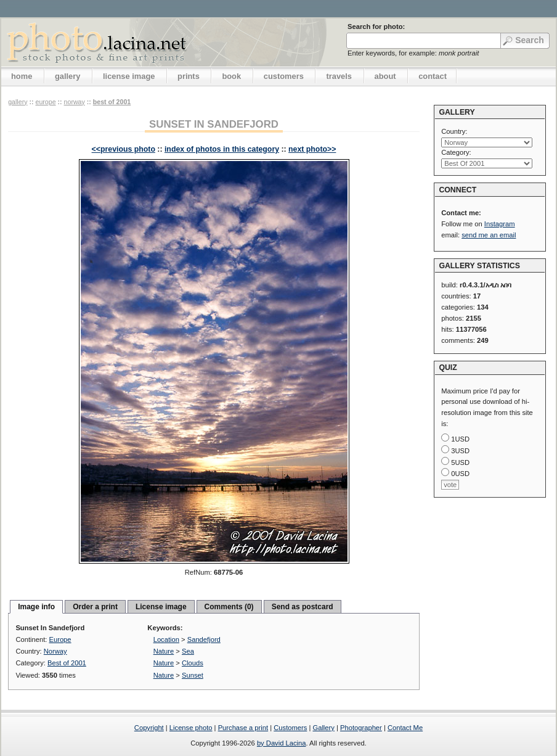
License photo (191, 728)
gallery (68, 76)
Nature (164, 651)
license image (129, 76)
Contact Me (405, 728)
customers (284, 76)
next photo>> (312, 149)
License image (161, 607)
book (231, 76)
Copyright (149, 728)
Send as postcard (303, 607)
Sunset (193, 675)
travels (339, 76)
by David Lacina (282, 743)
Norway (75, 102)
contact (433, 76)
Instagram (500, 224)
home (22, 76)
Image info (36, 607)
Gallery (323, 728)
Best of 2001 (112, 102)
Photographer (361, 728)
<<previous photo (124, 149)
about (385, 76)
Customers (290, 728)
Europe (45, 102)
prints (189, 76)
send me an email (489, 235)
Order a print (95, 607)
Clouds (193, 663)
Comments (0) (229, 607)
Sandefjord (204, 639)
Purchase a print (243, 728)
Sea (188, 651)
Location (166, 639)
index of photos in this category (222, 149)
